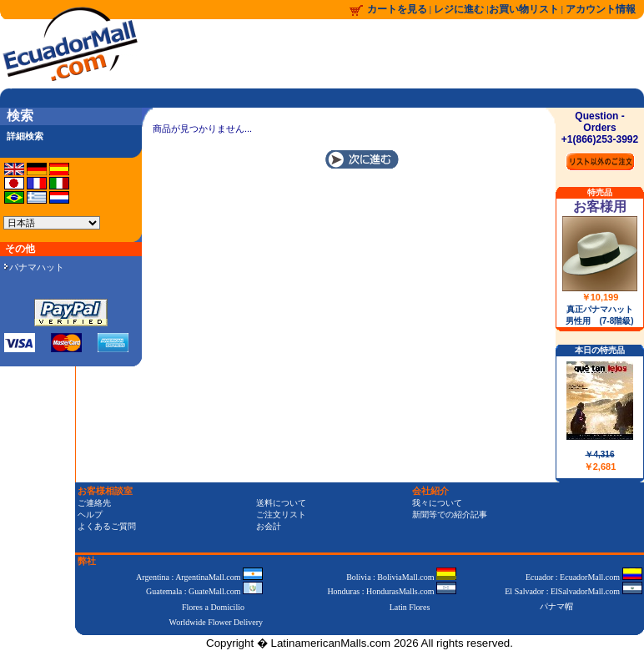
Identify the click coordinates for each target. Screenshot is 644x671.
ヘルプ (90, 515)
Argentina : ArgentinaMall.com (199, 577)
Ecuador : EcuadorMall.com (584, 577)
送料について (281, 503)
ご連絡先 (94, 503)
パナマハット (34, 267)
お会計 (269, 526)
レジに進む (460, 9)
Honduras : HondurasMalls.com (392, 591)
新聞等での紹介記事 (450, 515)
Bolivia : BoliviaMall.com (401, 577)
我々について (437, 503)
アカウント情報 (601, 9)
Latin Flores (410, 607)
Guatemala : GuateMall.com (204, 591)
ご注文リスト (281, 515)
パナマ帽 (556, 606)
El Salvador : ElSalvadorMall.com (573, 591)
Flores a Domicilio (213, 607)
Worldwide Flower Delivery (216, 622)
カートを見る (397, 9)
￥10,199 (600, 297)
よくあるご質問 (107, 526)
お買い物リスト (524, 9)
